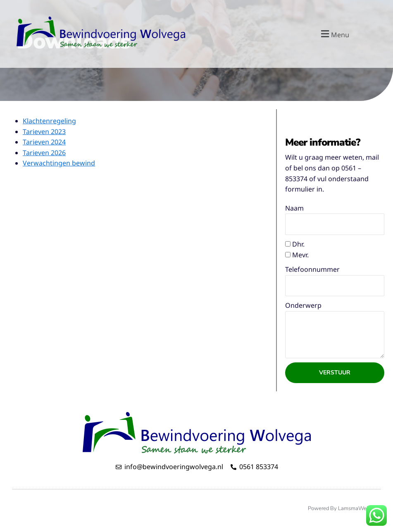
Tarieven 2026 (44, 153)
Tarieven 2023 (44, 132)
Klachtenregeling (49, 121)
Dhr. (298, 244)
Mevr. (300, 255)
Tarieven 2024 (44, 142)
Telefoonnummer (312, 269)
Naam (294, 208)
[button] (334, 34)
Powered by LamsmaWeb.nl (342, 508)
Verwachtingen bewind (59, 163)
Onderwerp (303, 305)
